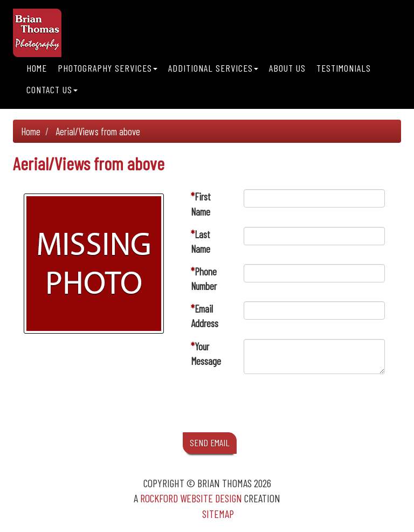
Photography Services (108, 68)
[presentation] (326, 406)
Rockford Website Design (191, 498)
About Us (287, 68)
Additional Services (213, 68)
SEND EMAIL (210, 443)
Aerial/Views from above (98, 131)
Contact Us (52, 89)
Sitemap (218, 514)
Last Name (201, 241)
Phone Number (204, 279)
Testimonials (344, 68)
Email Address (205, 316)
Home (37, 68)
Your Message (206, 354)
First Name (201, 204)
